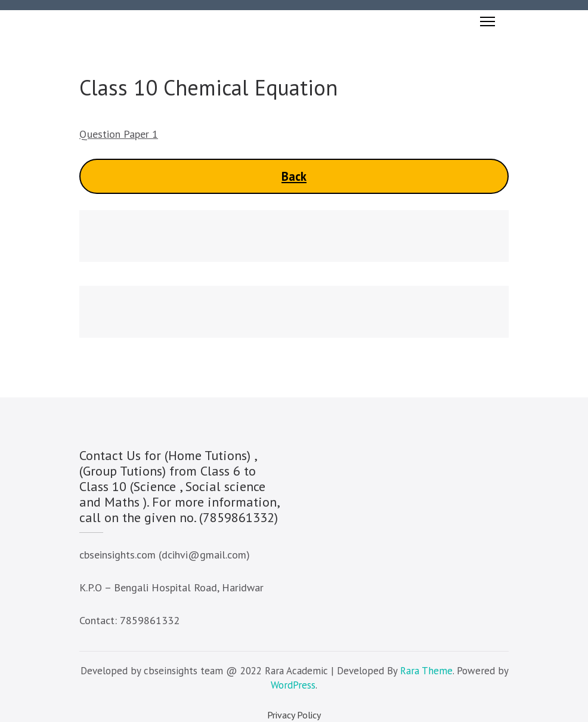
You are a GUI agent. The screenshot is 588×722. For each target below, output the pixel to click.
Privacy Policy (294, 715)
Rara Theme (426, 671)
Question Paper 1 (119, 134)
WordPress (293, 685)
